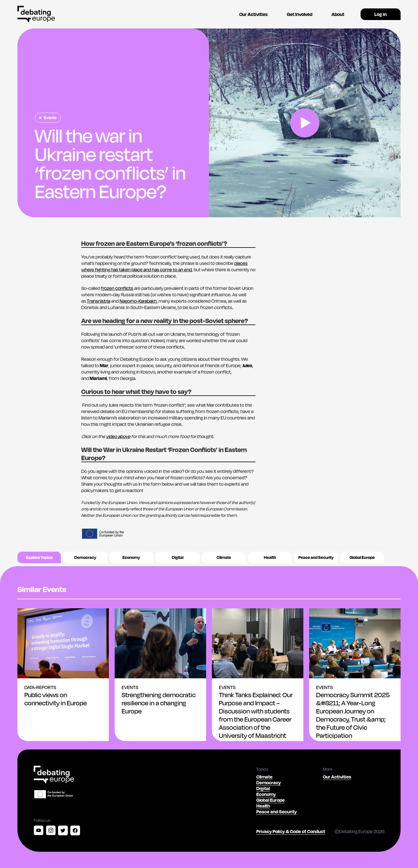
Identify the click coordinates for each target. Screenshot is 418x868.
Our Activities (253, 14)
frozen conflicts (117, 288)
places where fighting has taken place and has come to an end (164, 266)
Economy (131, 557)
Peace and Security (316, 557)
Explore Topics (39, 557)
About (338, 14)
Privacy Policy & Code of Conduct (291, 831)
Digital (178, 557)
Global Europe (362, 557)
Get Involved (300, 14)
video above (118, 436)
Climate (224, 557)
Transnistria (99, 301)
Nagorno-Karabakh (138, 301)
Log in (381, 14)
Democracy (85, 557)
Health (270, 557)
